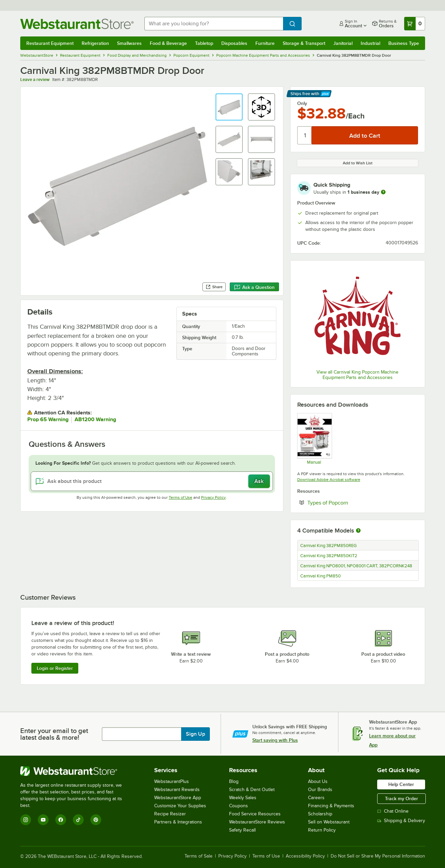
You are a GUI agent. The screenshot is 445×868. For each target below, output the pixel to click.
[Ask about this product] (152, 481)
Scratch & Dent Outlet (252, 790)
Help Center (401, 784)
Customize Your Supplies (180, 806)
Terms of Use (180, 497)
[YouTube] (43, 820)
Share (214, 287)
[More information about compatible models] (358, 531)
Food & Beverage (168, 43)
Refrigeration (95, 43)
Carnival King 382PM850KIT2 (329, 556)
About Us (318, 781)
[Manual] (314, 439)
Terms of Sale (199, 856)
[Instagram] (26, 820)
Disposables (234, 43)
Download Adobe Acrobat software (329, 480)
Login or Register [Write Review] (55, 668)
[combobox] (214, 24)
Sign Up (196, 734)
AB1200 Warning (95, 419)
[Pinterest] (96, 820)
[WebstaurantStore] (76, 771)
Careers (316, 798)
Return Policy (322, 830)
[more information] (383, 192)
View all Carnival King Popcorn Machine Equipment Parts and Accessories (357, 375)
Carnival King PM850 (321, 576)
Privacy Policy (213, 497)
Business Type (404, 43)
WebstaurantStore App (178, 798)
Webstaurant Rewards (177, 790)
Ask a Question (254, 287)
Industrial (370, 43)
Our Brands (320, 790)
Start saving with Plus (275, 740)
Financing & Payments (331, 806)
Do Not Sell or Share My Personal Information (378, 856)
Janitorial (343, 43)
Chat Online (393, 811)
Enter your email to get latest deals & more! (54, 734)
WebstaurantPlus (172, 781)
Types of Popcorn (348, 503)
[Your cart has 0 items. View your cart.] (415, 24)
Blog (234, 781)
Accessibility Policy (305, 856)
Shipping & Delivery (401, 821)
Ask (259, 481)
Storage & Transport (304, 43)
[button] (229, 107)
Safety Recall (242, 830)
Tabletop (204, 43)
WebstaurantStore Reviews (257, 822)
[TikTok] (78, 820)
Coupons (239, 806)
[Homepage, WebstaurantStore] (77, 24)
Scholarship (320, 814)
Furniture (265, 43)
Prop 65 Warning (48, 419)
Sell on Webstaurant (329, 822)
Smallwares (129, 43)
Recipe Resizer (170, 814)
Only (302, 103)
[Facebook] (61, 820)
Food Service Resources (255, 814)
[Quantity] (305, 135)
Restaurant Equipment (50, 43)
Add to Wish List (358, 163)
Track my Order (401, 798)
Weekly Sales (243, 798)
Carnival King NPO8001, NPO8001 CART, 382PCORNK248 (356, 566)
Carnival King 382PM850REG (328, 546)
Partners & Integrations (178, 822)
